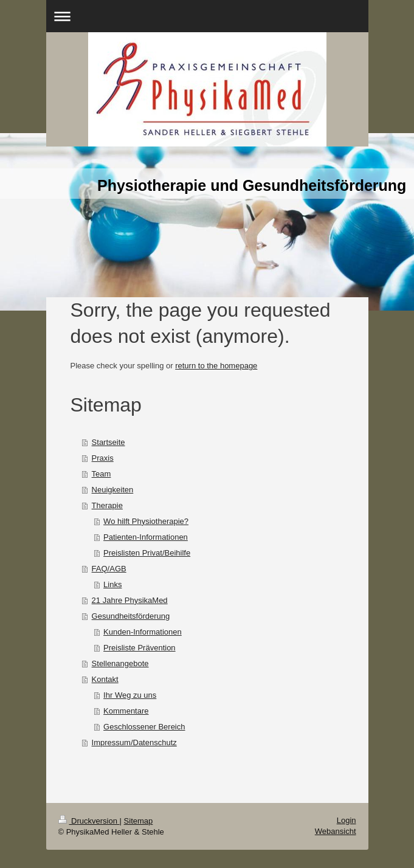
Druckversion (89, 821)
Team (102, 474)
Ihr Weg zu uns (130, 695)
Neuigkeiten (113, 490)
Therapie (107, 505)
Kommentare (126, 711)
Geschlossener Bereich (144, 727)
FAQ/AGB (109, 569)
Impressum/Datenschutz (134, 742)
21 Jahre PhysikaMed (130, 600)
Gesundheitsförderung (131, 616)
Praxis (103, 458)
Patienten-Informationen (146, 537)
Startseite (109, 442)
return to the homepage (216, 366)
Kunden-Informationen (143, 632)
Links (112, 584)
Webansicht (336, 831)
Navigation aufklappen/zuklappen (207, 16)
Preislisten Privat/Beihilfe (147, 553)
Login (347, 820)
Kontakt (105, 679)
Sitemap (139, 821)
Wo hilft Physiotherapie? (146, 521)
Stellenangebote (120, 663)
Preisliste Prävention (140, 648)
